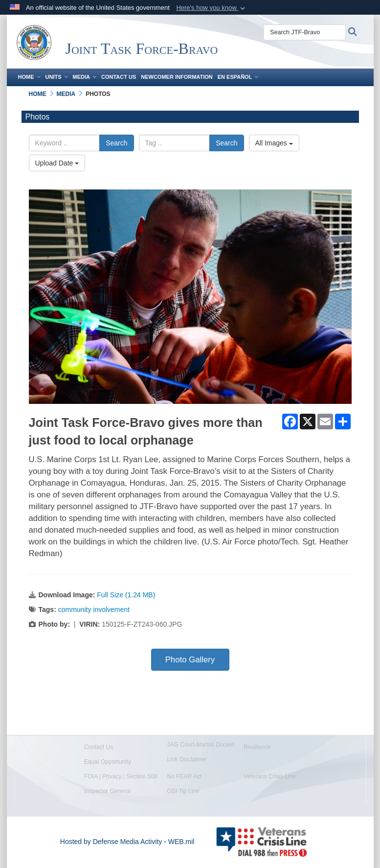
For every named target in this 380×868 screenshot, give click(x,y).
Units (57, 77)
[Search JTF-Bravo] (305, 32)
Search (116, 143)
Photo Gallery (190, 660)
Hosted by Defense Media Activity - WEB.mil (127, 842)
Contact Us (119, 77)
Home (29, 77)
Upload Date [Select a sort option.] (57, 163)
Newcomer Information (177, 77)
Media (85, 77)
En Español (238, 77)
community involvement (94, 610)
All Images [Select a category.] (274, 143)
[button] (212, 8)
